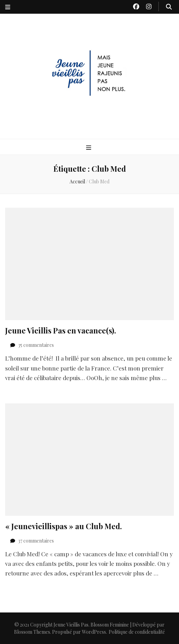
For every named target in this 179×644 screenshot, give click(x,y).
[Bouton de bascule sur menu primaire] (89, 147)
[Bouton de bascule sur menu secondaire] (8, 7)
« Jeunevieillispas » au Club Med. (63, 526)
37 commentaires (36, 541)
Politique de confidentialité (137, 632)
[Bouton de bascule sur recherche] (169, 7)
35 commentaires (36, 345)
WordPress (94, 632)
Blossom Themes (32, 632)
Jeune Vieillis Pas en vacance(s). (61, 330)
